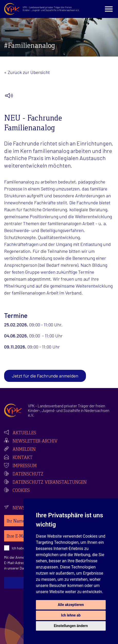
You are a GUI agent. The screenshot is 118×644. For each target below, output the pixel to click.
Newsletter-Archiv (35, 441)
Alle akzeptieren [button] (71, 605)
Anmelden (24, 450)
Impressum (25, 466)
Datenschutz (28, 474)
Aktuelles (24, 433)
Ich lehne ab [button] (71, 615)
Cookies (21, 491)
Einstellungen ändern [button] (71, 626)
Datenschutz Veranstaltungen (50, 483)
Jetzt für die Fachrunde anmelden (45, 376)
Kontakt (23, 458)
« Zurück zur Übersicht (27, 72)
